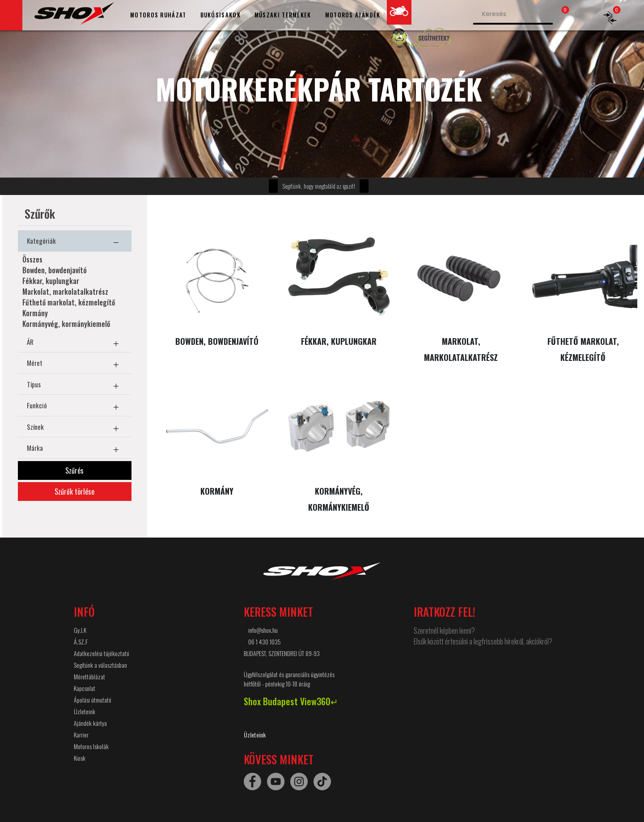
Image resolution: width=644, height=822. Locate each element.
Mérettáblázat (89, 676)
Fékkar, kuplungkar (51, 281)
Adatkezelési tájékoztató (102, 653)
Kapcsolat (85, 688)
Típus (75, 386)
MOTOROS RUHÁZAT (158, 15)
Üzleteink (85, 711)
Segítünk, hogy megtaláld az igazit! (319, 186)
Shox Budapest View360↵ (291, 701)
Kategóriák (75, 242)
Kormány (35, 313)
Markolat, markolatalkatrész (65, 292)
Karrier (81, 735)
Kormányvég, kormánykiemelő (66, 324)
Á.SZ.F (81, 642)
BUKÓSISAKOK (220, 15)
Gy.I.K (80, 630)
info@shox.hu (263, 630)
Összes (32, 259)
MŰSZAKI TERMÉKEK (283, 15)
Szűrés (74, 470)
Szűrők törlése (74, 492)
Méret (75, 364)
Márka (75, 449)
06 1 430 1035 (265, 642)
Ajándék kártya (90, 723)
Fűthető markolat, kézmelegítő (69, 302)
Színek (75, 428)
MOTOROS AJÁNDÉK (353, 15)
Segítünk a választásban (100, 665)
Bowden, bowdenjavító (55, 270)
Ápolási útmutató (93, 700)
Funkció (75, 407)
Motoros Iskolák (91, 746)
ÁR (75, 343)
